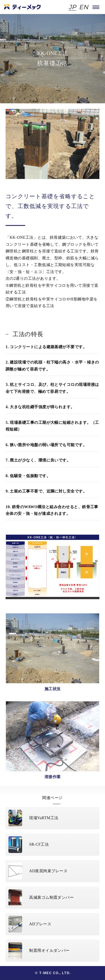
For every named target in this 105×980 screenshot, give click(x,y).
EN (84, 7)
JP (72, 7)
